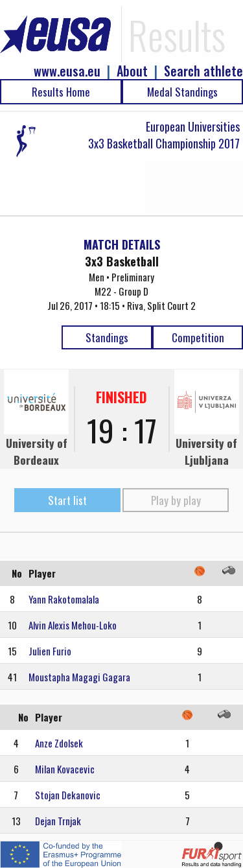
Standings (107, 337)
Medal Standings (182, 92)
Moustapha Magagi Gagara (79, 677)
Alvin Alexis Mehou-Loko (73, 625)
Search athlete (203, 71)
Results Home (61, 92)
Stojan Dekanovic (68, 795)
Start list (67, 500)
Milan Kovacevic (65, 769)
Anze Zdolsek (59, 743)
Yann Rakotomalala (64, 599)
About (132, 71)
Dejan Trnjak (58, 821)
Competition (198, 337)
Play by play (176, 500)
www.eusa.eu (67, 71)
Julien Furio (50, 651)
